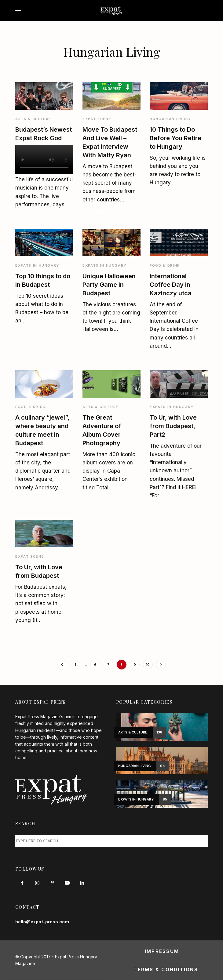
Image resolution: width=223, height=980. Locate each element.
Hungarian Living (170, 119)
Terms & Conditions (166, 969)
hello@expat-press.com (42, 922)
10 (148, 665)
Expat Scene (97, 119)
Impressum (162, 951)
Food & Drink (165, 265)
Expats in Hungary (37, 265)
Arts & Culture (33, 119)
